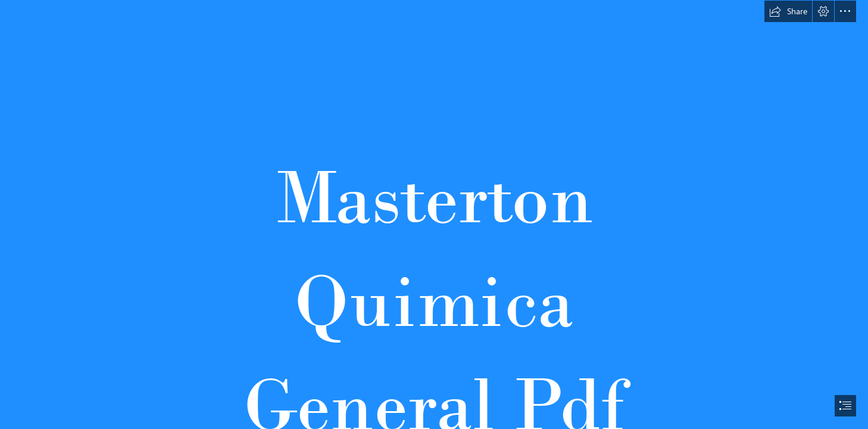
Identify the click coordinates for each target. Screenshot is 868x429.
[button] (788, 11)
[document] (434, 214)
